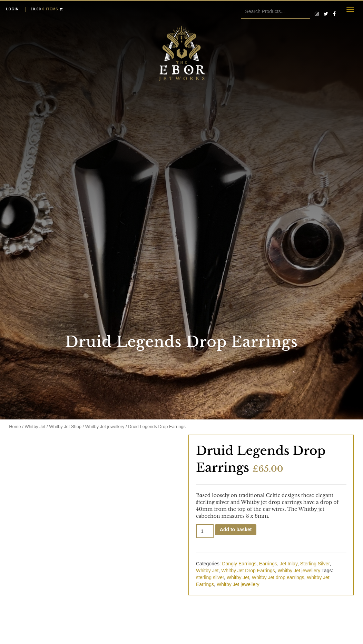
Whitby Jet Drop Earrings (248, 571)
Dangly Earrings (239, 564)
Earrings (268, 564)
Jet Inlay (289, 564)
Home (15, 427)
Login (13, 9)
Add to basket (236, 529)
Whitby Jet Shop (65, 427)
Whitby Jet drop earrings (278, 577)
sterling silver (210, 577)
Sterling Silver (315, 564)
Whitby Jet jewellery (105, 427)
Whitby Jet (35, 427)
